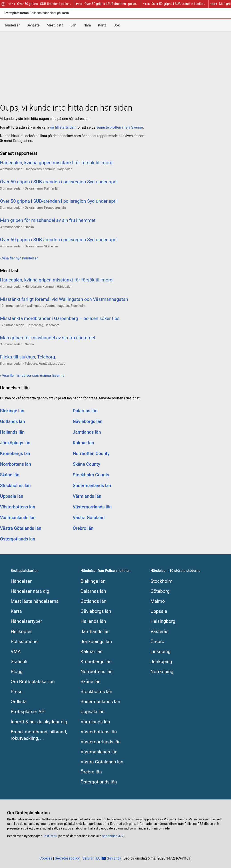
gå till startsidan (63, 127)
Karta (102, 25)
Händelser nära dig (30, 591)
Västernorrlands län (92, 507)
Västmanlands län (18, 518)
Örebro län (83, 528)
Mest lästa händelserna (35, 601)
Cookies (46, 858)
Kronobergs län (15, 453)
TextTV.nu (50, 836)
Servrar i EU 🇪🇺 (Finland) (101, 858)
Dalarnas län (85, 411)
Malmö (158, 601)
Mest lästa (55, 25)
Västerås (160, 631)
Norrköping (162, 672)
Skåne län (10, 475)
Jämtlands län (87, 432)
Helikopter (21, 631)
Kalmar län (83, 443)
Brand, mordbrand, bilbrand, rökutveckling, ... (39, 735)
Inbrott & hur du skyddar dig (39, 722)
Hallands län (12, 432)
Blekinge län (12, 411)
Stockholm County (91, 475)
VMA (16, 652)
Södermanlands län (92, 486)
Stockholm (162, 581)
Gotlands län (12, 421)
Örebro (158, 641)
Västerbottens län (18, 507)
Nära (87, 25)
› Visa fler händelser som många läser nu (32, 375)
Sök (117, 25)
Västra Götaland (89, 518)
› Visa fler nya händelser (19, 258)
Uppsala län (12, 496)
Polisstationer (25, 641)
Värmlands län (87, 496)
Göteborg (160, 591)
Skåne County (86, 464)
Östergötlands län (18, 539)
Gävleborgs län (87, 421)
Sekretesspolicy (67, 858)
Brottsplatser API (28, 712)
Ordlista (19, 702)
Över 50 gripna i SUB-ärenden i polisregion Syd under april (41, 4)
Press (16, 692)
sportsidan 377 (113, 836)
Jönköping (161, 662)
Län (73, 25)
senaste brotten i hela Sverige (120, 127)
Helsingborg (163, 621)
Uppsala (159, 611)
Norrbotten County (91, 453)
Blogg (17, 672)
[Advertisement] (115, 66)
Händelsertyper (26, 621)
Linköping (161, 652)
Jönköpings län (15, 443)
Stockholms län (15, 486)
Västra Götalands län (21, 528)
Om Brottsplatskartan (33, 682)
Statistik (19, 662)
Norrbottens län (16, 464)
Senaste (33, 25)
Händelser (12, 25)
